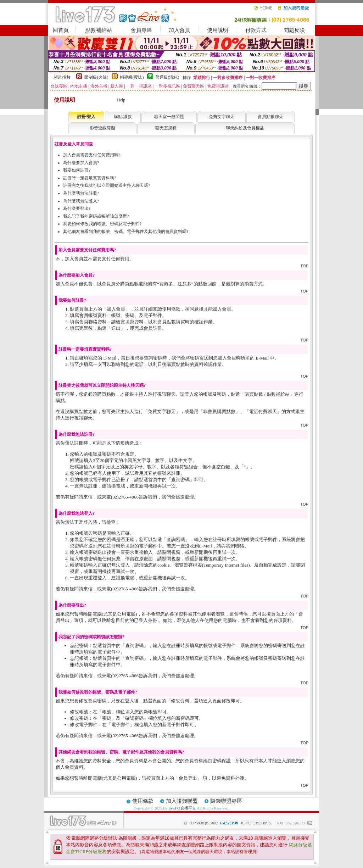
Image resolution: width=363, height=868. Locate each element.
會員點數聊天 (270, 117)
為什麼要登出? (77, 208)
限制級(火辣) (96, 77)
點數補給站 (99, 30)
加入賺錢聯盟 (182, 801)
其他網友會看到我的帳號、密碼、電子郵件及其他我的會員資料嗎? (126, 232)
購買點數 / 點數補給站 (267, 394)
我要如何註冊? (77, 170)
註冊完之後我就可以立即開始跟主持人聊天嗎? (107, 185)
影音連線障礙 (102, 128)
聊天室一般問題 (169, 117)
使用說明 (218, 30)
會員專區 (141, 30)
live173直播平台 (182, 808)
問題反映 (294, 30)
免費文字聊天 (222, 117)
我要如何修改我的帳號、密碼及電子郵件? (102, 224)
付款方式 (256, 30)
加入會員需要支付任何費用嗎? (92, 155)
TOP (305, 266)
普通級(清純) (167, 77)
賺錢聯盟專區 (226, 801)
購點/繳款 (123, 117)
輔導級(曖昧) (132, 77)
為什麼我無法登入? (81, 201)
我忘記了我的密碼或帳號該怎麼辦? (96, 216)
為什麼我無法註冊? (81, 193)
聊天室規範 (166, 128)
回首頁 (61, 30)
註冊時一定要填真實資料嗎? (90, 178)
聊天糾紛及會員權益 (245, 128)
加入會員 (179, 30)
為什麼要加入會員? (81, 163)
